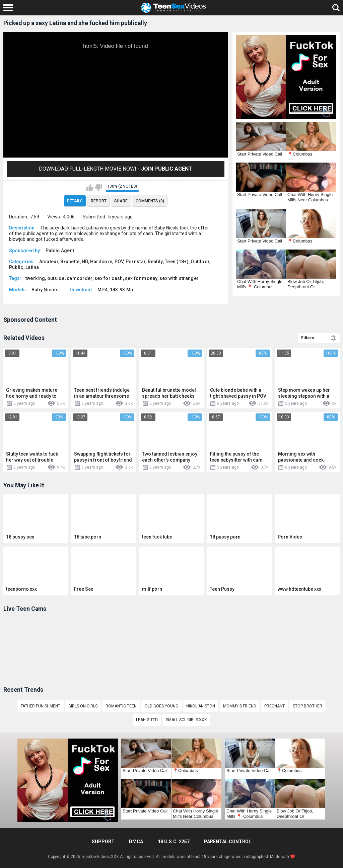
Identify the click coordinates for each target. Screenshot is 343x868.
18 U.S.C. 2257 (174, 842)
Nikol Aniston (201, 706)
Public (16, 267)
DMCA (136, 842)
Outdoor (200, 262)
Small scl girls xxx (186, 720)
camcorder (80, 278)
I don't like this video (99, 188)
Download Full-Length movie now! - (116, 169)
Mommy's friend (240, 706)
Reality (155, 262)
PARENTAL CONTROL (228, 842)
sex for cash (109, 278)
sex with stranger (179, 278)
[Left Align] (10, 8)
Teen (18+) (177, 262)
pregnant (275, 706)
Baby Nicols (45, 290)
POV (119, 262)
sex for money (141, 278)
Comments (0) (150, 201)
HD (85, 262)
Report (99, 201)
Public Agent (60, 251)
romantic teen (121, 706)
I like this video (90, 188)
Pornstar (135, 262)
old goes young (161, 706)
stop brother (307, 706)
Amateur (49, 262)
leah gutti (147, 720)
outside (56, 278)
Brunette (70, 262)
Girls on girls (83, 706)
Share (121, 201)
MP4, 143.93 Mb (115, 290)
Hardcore (101, 262)
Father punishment (41, 706)
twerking (35, 278)
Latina (32, 267)
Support (103, 842)
